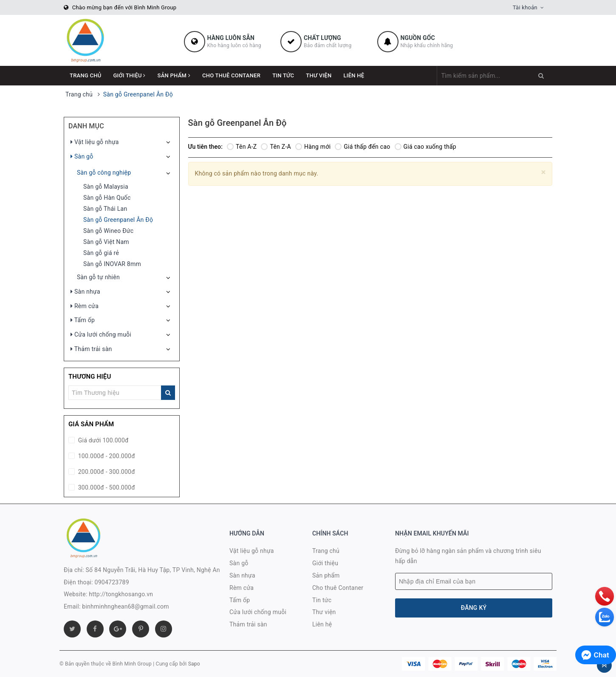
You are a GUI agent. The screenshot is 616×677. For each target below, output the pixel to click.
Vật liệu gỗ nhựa (95, 142)
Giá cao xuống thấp (425, 147)
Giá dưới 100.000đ (103, 440)
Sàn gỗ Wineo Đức (108, 231)
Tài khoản (525, 7)
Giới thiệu (130, 75)
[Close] (544, 172)
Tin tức (283, 75)
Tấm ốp (83, 320)
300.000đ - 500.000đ (106, 487)
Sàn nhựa (85, 292)
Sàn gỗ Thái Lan (105, 209)
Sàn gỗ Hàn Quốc (107, 198)
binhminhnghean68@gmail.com (126, 606)
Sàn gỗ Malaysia (106, 187)
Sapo (194, 664)
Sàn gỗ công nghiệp (104, 173)
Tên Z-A (276, 147)
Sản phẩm (174, 75)
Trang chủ (86, 75)
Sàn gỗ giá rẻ (101, 253)
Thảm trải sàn (91, 349)
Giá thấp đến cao (362, 147)
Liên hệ (354, 75)
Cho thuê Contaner (231, 75)
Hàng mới (313, 147)
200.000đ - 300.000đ (106, 472)
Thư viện (319, 75)
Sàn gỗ (82, 156)
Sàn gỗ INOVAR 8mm (112, 264)
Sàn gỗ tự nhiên (98, 277)
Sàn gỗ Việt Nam (106, 242)
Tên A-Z (242, 147)
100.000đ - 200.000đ (106, 456)
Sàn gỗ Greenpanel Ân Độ (118, 220)
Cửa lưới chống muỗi (101, 334)
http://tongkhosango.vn (121, 594)
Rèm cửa (85, 306)
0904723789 (112, 582)
